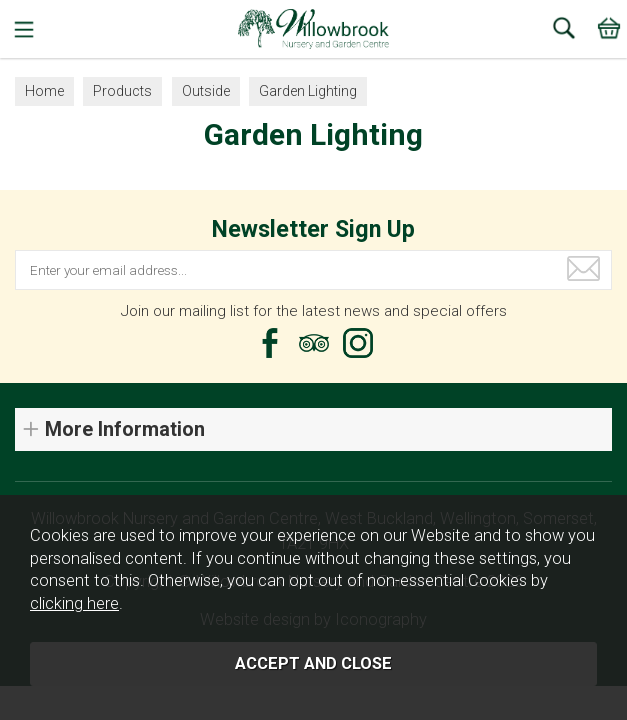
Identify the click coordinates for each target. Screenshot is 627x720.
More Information (125, 429)
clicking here (74, 603)
